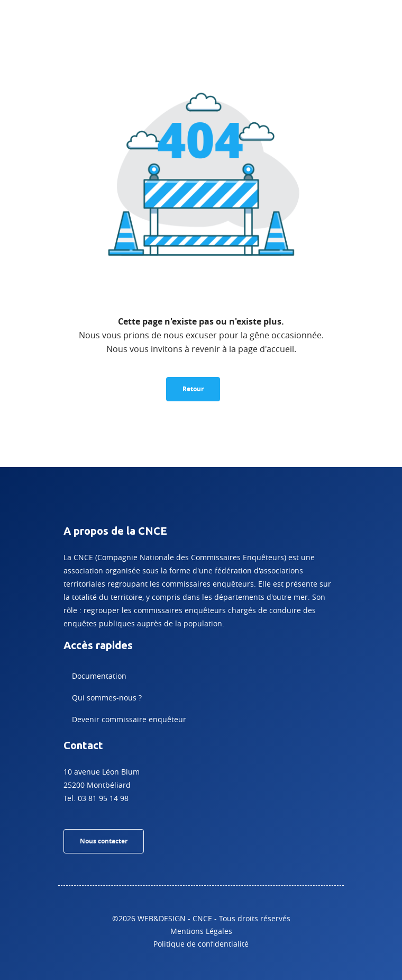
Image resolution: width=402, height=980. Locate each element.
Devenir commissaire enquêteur (129, 719)
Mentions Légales (201, 931)
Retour (193, 389)
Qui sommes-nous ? (107, 698)
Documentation (99, 676)
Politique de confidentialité (201, 944)
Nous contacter (104, 841)
